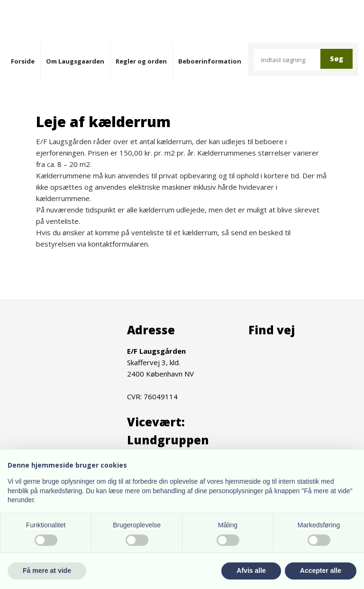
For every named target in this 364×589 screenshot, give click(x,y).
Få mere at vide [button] (47, 571)
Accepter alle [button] (321, 571)
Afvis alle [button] (251, 571)
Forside (23, 61)
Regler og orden (141, 61)
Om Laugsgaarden (75, 61)
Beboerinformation (210, 61)
